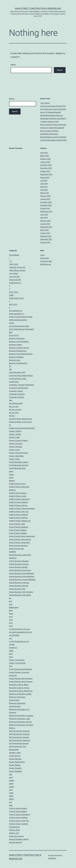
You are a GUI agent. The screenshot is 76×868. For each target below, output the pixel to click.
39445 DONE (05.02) (16, 298)
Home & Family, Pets (16, 549)
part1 (11, 654)
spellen (12, 781)
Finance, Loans (14, 450)
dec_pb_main (14, 413)
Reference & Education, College (20, 694)
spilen (11, 796)
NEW (11, 611)
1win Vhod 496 (14, 277)
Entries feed (45, 258)
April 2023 (44, 218)
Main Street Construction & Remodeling (38, 9)
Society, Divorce (15, 756)
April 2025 (44, 190)
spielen (12, 787)
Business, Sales (15, 360)
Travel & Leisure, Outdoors (18, 818)
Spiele (11, 784)
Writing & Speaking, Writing (19, 839)
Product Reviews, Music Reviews (21, 682)
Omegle (12, 645)
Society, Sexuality (15, 768)
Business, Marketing (16, 357)
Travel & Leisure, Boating (18, 811)
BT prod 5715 (14, 335)
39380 (11, 295)
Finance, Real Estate (16, 456)
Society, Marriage (15, 759)
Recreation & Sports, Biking (19, 685)
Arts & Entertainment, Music (19, 326)
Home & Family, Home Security (20, 539)
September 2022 (46, 227)
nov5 (11, 626)
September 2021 (46, 239)
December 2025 (46, 165)
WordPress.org (46, 264)
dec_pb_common (15, 410)
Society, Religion (15, 765)
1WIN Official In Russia (17, 270)
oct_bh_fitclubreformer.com (19, 641)
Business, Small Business (18, 363)
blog (11, 332)
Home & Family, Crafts (17, 524)
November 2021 (46, 236)
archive (12, 323)
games (11, 475)
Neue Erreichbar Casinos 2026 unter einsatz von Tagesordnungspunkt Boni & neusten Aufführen (53, 128)
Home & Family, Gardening (18, 527)
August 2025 (45, 177)
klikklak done (14, 607)
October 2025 (45, 171)
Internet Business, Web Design (20, 595)
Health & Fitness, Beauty (18, 493)
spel (11, 774)
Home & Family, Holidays (18, 533)
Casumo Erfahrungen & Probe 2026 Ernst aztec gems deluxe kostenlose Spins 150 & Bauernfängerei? (53, 109)
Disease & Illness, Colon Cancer (20, 422)
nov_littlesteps (14, 635)
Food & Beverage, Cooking (18, 462)
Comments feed (46, 261)
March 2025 (45, 193)
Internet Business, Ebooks (18, 567)
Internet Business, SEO (17, 589)
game (11, 471)
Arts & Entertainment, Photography (22, 329)
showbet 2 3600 (15, 753)
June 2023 (44, 215)
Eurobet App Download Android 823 (22, 428)
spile (11, 790)
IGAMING (12, 552)
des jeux (12, 416)
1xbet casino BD (15, 280)
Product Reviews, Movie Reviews (21, 679)
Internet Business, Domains (19, 564)
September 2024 (46, 211)
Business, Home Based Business (21, 354)
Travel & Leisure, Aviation (18, 808)
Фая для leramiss (15, 842)
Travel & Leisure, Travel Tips (19, 821)
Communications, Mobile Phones (21, 376)
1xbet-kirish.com (15, 283)
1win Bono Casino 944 (17, 267)
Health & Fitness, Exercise (18, 505)
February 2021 (45, 242)
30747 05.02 (14, 292)
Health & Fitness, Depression (19, 499)
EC (10, 425)
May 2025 (44, 187)
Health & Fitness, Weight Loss (20, 521)
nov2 (11, 617)
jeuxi (11, 604)
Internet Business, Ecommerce (20, 570)
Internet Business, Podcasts (19, 583)
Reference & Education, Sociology (21, 725)
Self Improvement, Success (19, 743)
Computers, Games (16, 391)
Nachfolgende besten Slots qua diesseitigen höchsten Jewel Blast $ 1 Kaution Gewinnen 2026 (53, 119)
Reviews (12, 728)
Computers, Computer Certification (22, 385)
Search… (14, 65)
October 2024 (45, 208)
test (10, 802)
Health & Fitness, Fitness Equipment (22, 509)
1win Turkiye (13, 273)
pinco (11, 657)
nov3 (11, 620)
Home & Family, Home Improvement (22, 536)
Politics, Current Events (17, 663)
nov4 (11, 623)
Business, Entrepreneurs (18, 351)
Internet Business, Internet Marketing (22, 580)
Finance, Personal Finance (18, 453)
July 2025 (44, 181)
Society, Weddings (16, 771)
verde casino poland (16, 836)
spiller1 (12, 799)
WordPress (52, 858)
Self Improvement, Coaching (19, 734)
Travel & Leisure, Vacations (19, 824)
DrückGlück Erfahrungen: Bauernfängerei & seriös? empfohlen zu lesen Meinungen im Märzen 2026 (54, 137)
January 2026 (45, 162)
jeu (10, 598)
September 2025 (46, 174)
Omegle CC (13, 648)
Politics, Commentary (17, 660)
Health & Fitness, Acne (17, 484)
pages (11, 651)
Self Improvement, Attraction (19, 731)
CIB (10, 369)
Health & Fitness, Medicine (19, 515)
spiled (11, 793)
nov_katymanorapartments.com (21, 632)
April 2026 (44, 153)
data (11, 400)
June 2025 (44, 184)
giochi (11, 478)
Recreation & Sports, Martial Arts (21, 691)
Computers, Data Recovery (19, 388)
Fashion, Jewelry (15, 434)
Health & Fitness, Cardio (18, 496)
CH (10, 366)
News (11, 614)
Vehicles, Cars (14, 833)
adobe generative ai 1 (17, 314)
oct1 (11, 638)
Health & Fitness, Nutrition (18, 518)
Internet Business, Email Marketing (22, 573)
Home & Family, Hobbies (18, 530)
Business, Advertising (17, 338)
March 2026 (45, 156)
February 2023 (45, 221)
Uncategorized (14, 827)
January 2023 (45, 224)
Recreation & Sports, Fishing (19, 688)
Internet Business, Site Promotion (21, 592)
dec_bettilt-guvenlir (16, 403)
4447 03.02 (13, 304)
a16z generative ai (16, 311)
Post (11, 666)
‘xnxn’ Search (45, 103)
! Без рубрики (14, 255)
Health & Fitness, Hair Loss (19, 512)
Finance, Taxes (14, 459)
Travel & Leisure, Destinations (20, 815)
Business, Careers (15, 345)
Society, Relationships (17, 762)
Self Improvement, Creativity (19, 737)
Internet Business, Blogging (19, 561)
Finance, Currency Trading (18, 441)
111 (10, 261)
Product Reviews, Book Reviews (20, 669)
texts (11, 805)
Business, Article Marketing (19, 342)
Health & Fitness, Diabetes (18, 502)
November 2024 (46, 205)
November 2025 (46, 168)
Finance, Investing (16, 447)
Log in (43, 255)
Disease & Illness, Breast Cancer (21, 419)
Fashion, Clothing (15, 431)
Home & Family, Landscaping (19, 543)
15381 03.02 (14, 264)
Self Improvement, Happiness (20, 740)
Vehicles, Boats (15, 830)
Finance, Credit (14, 437)
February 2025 (45, 196)
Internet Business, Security (19, 586)
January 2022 (45, 233)
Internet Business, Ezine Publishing (22, 577)
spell (11, 777)
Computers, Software (17, 397)
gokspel (12, 481)
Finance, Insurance (16, 444)
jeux (11, 601)
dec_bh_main (14, 407)
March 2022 (45, 230)
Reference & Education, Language (21, 716)
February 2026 (45, 159)
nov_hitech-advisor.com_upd (19, 629)
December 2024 (46, 202)
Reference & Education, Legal (19, 719)
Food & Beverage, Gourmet (19, 465)
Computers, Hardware (17, 394)
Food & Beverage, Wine (17, 468)
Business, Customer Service (19, 348)
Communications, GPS (17, 372)
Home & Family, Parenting (18, 546)
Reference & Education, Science (20, 722)
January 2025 (45, 199)
